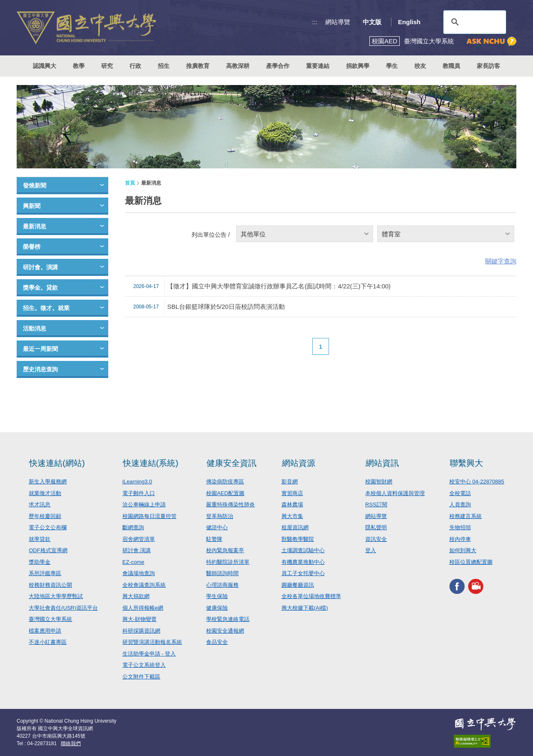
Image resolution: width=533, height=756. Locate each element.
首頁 (130, 183)
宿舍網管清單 (139, 539)
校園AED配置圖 (225, 493)
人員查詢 (460, 504)
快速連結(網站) (57, 463)
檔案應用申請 (45, 631)
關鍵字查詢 (501, 261)
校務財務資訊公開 (50, 585)
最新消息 (35, 226)
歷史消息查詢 (40, 369)
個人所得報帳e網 (143, 608)
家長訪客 (488, 66)
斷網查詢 (133, 527)
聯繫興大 (466, 463)
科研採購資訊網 (141, 631)
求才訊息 (40, 504)
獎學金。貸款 (40, 288)
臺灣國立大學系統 (50, 619)
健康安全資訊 (232, 463)
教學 (79, 66)
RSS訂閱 (376, 504)
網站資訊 (382, 463)
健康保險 (217, 608)
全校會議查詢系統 (144, 585)
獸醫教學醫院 (298, 539)
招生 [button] (164, 66)
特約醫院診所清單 (228, 562)
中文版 (372, 22)
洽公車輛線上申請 (144, 504)
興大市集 (292, 516)
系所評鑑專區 (45, 573)
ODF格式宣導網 (48, 550)
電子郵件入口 (139, 493)
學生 (392, 66)
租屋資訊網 (295, 527)
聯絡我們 (71, 743)
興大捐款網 (136, 596)
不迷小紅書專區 (48, 642)
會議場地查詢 (139, 573)
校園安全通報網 (225, 631)
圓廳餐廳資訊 (298, 585)
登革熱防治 (220, 516)
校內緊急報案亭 (225, 550)
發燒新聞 (35, 185)
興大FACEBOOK (457, 586)
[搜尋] (473, 22)
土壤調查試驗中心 (303, 550)
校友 (420, 66)
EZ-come (133, 562)
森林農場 (292, 504)
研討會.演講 (137, 550)
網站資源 (299, 463)
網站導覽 (338, 22)
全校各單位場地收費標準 (311, 596)
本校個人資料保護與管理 (395, 493)
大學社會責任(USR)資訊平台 (63, 608)
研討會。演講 (40, 267)
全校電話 (460, 493)
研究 (107, 66)
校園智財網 (379, 482)
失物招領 (460, 527)
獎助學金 (40, 562)
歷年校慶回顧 (45, 516)
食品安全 (217, 642)
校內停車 (460, 539)
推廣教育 (198, 66)
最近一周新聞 (40, 349)
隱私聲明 (376, 527)
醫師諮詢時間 (222, 573)
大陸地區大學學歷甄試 (56, 596)
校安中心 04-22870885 (477, 482)
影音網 (290, 482)
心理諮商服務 (222, 585)
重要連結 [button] (318, 66)
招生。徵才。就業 (46, 308)
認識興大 (45, 66)
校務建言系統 (466, 516)
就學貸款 (40, 539)
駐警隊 (214, 539)
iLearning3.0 (137, 482)
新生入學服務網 (48, 482)
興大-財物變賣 (139, 619)
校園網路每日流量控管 (149, 516)
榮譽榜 (32, 247)
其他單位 (253, 234)
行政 (135, 66)
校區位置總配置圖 (471, 562)
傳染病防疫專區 (225, 482)
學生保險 (217, 596)
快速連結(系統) (151, 463)
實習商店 (292, 493)
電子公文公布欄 (48, 527)
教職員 (451, 66)
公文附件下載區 (141, 677)
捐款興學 (358, 66)
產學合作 (278, 66)
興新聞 (32, 206)
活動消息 (35, 328)
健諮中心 (217, 527)
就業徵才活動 (45, 493)
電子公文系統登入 (144, 665)
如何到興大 (463, 550)
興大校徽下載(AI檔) (305, 608)
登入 (371, 550)
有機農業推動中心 (303, 562)
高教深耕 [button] (238, 66)
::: (315, 22)
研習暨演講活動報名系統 (152, 642)
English (409, 22)
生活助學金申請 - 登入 (149, 654)
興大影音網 (476, 586)
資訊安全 (376, 539)
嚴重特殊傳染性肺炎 (230, 504)
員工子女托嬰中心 (303, 573)
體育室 (391, 234)
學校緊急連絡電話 (228, 619)
